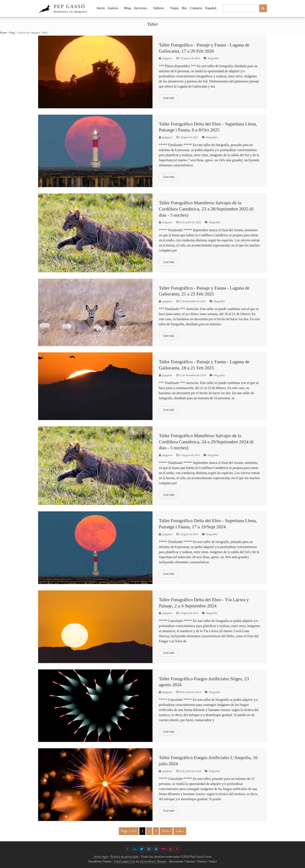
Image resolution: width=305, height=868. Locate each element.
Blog (128, 8)
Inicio (101, 8)
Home (3, 33)
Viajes (175, 8)
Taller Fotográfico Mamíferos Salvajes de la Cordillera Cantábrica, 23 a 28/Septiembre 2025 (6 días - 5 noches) (206, 209)
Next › (166, 831)
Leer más (169, 98)
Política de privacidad (124, 857)
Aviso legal (101, 857)
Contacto (196, 8)
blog (12, 33)
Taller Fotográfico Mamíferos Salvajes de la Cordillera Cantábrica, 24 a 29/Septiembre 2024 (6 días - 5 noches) (206, 442)
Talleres (159, 8)
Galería (113, 8)
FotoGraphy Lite (125, 861)
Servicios (140, 8)
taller (216, 58)
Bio (184, 8)
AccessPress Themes (153, 861)
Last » (180, 831)
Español (211, 8)
